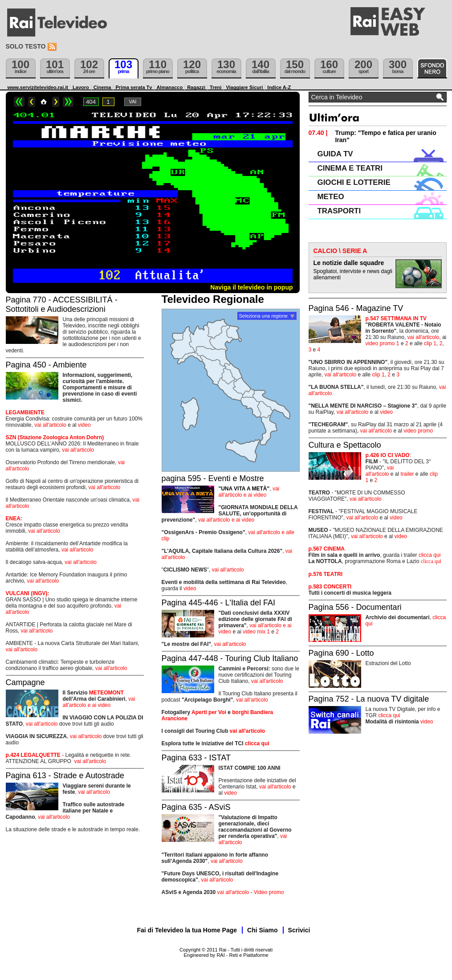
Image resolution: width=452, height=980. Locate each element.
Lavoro (81, 87)
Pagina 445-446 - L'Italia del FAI (219, 603)
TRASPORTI (339, 211)
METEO (331, 197)
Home (44, 102)
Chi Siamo (262, 930)
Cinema (102, 87)
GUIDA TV (335, 154)
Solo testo (26, 46)
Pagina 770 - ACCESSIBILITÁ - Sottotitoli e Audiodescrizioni (62, 304)
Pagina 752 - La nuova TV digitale (369, 699)
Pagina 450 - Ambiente (46, 365)
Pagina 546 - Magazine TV (356, 308)
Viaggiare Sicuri (244, 87)
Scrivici (299, 930)
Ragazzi (196, 87)
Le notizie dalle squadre (349, 263)
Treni (216, 87)
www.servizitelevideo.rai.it (38, 87)
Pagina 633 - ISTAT (196, 758)
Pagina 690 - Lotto (341, 653)
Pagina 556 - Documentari (355, 607)
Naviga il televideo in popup (251, 287)
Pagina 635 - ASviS (196, 807)
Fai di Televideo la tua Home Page (187, 930)
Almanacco (169, 87)
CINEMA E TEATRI (350, 168)
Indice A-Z (279, 87)
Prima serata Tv (134, 87)
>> (68, 102)
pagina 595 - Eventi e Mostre (213, 478)
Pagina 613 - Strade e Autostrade (65, 776)
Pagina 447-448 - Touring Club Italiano (230, 658)
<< (19, 102)
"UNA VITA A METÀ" (244, 489)
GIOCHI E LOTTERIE (354, 182)
